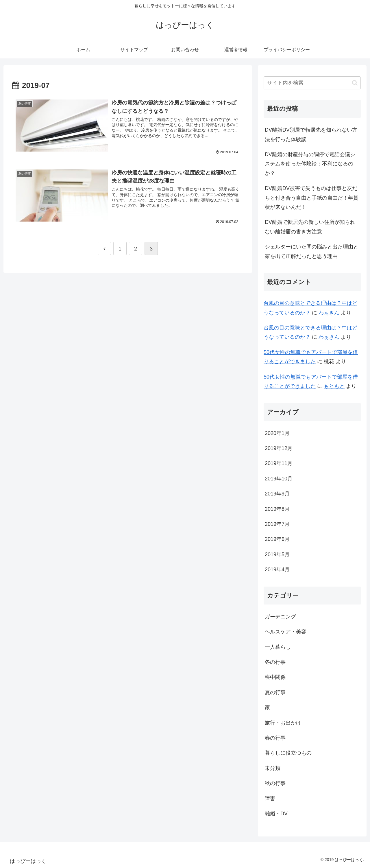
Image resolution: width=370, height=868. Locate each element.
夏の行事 (275, 692)
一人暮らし (278, 647)
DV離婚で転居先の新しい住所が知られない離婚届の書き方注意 (310, 227)
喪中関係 (275, 677)
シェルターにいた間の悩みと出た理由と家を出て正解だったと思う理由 (312, 251)
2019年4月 (277, 570)
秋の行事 (275, 783)
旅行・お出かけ (283, 723)
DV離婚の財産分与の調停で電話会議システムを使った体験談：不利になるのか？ (310, 164)
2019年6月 (277, 539)
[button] (355, 83)
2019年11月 (279, 463)
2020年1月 (277, 433)
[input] (312, 83)
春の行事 (275, 738)
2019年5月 (277, 554)
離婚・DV (276, 814)
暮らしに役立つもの (288, 753)
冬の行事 (275, 662)
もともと (334, 386)
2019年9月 (277, 494)
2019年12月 (279, 448)
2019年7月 (277, 524)
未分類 (273, 768)
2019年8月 (277, 509)
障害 (270, 799)
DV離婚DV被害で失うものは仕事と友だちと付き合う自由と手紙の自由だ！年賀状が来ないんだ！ (312, 198)
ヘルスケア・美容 (286, 632)
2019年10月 (279, 479)
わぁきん (329, 313)
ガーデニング (280, 617)
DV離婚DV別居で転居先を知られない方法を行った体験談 (311, 134)
